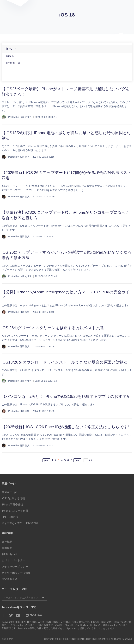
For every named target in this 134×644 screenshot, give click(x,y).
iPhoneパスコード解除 (15, 511)
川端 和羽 (25, 312)
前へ (46, 461)
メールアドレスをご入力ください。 (24, 598)
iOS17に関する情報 (13, 498)
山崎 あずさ (26, 117)
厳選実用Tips (9, 492)
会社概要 (7, 542)
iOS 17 (10, 56)
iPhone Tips (13, 63)
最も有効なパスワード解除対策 (20, 523)
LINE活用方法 (10, 517)
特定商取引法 (10, 579)
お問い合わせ (10, 554)
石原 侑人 (25, 157)
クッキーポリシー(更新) (16, 573)
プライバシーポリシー (15, 567)
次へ (77, 461)
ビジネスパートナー (14, 560)
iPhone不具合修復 (12, 505)
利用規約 (7, 548)
